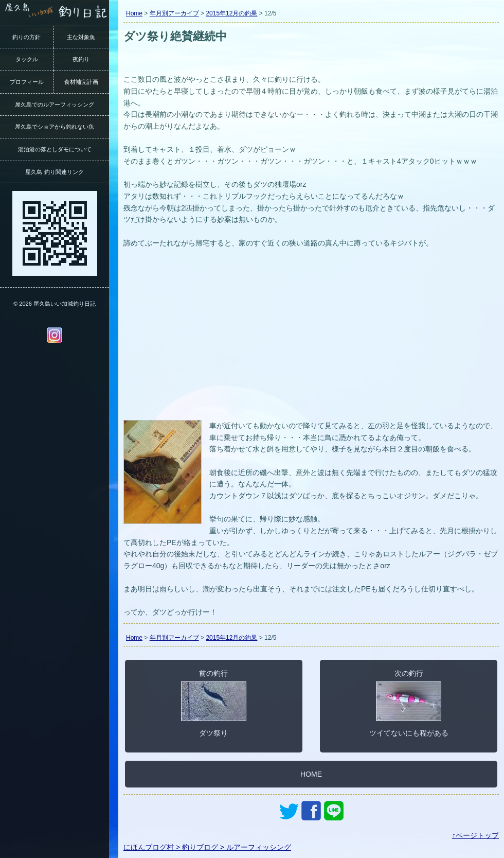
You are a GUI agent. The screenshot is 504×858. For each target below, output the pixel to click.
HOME (311, 774)
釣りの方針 (26, 37)
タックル (27, 59)
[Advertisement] (311, 340)
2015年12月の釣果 (231, 13)
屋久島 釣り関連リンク (54, 172)
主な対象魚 (81, 37)
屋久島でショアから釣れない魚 (55, 127)
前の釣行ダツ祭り (214, 703)
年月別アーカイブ (174, 13)
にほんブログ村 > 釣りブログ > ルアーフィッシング (207, 847)
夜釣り (81, 59)
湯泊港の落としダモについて (55, 149)
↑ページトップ (475, 835)
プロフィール (27, 82)
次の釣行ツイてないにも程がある (409, 703)
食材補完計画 (81, 82)
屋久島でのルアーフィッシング (55, 104)
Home (134, 13)
